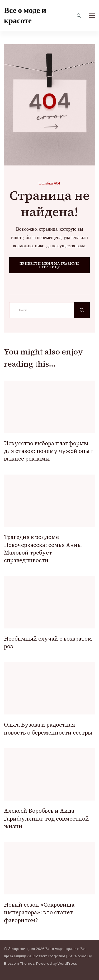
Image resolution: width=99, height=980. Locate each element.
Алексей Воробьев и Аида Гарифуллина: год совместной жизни (46, 818)
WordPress (67, 964)
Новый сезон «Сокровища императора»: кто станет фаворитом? (39, 912)
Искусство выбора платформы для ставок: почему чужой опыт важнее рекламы (48, 451)
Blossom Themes (19, 964)
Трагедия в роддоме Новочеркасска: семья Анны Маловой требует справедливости (43, 549)
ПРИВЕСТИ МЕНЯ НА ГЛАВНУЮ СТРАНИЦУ (49, 265)
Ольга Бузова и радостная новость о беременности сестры (48, 728)
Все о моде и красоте (25, 16)
